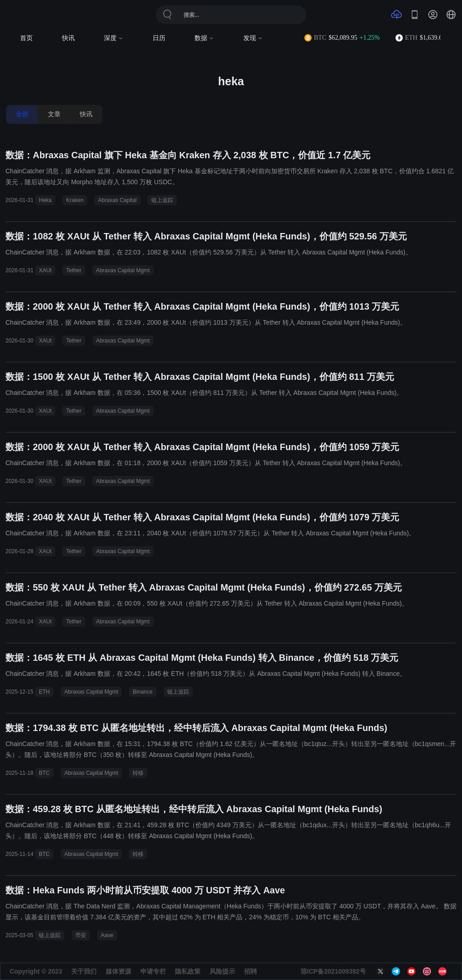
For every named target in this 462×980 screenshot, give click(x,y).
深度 (114, 38)
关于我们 (84, 971)
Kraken (75, 200)
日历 (159, 38)
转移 (138, 773)
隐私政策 (188, 971)
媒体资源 (118, 971)
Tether (74, 270)
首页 (26, 38)
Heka (45, 200)
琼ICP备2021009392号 (333, 971)
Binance (142, 692)
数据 (204, 38)
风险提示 (222, 971)
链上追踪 (162, 200)
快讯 (68, 38)
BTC (44, 773)
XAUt (45, 270)
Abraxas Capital (117, 200)
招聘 (251, 971)
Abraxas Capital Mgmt (123, 270)
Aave (107, 935)
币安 (81, 935)
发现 (253, 38)
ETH (44, 692)
